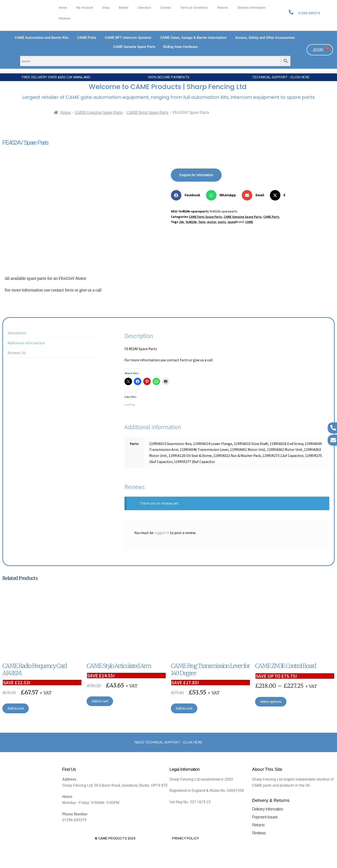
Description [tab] (17, 333)
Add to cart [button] (16, 708)
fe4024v (191, 222)
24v (181, 222)
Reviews (65, 18)
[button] (187, 195)
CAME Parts (271, 217)
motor (212, 222)
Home (63, 8)
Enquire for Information (196, 175)
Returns (223, 8)
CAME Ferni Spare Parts (148, 112)
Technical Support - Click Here (281, 77)
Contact (166, 8)
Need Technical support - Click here (168, 742)
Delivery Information (252, 8)
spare (232, 222)
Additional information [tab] (26, 343)
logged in (162, 533)
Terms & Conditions (194, 8)
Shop (106, 8)
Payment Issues (265, 817)
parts (222, 222)
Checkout (144, 8)
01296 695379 (309, 13)
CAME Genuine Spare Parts (99, 112)
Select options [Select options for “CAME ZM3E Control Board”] (271, 702)
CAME (249, 222)
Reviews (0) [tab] (16, 353)
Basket (124, 8)
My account (84, 8)
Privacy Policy (185, 838)
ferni (202, 222)
